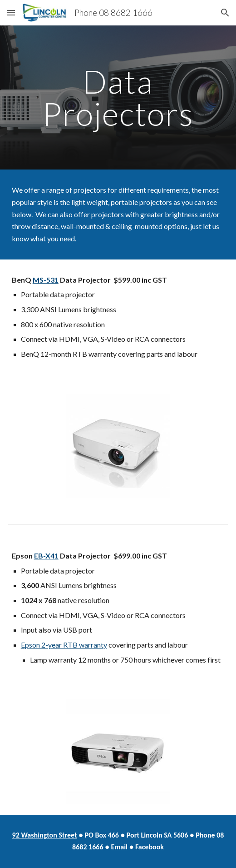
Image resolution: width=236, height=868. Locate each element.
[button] (11, 12)
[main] (118, 97)
